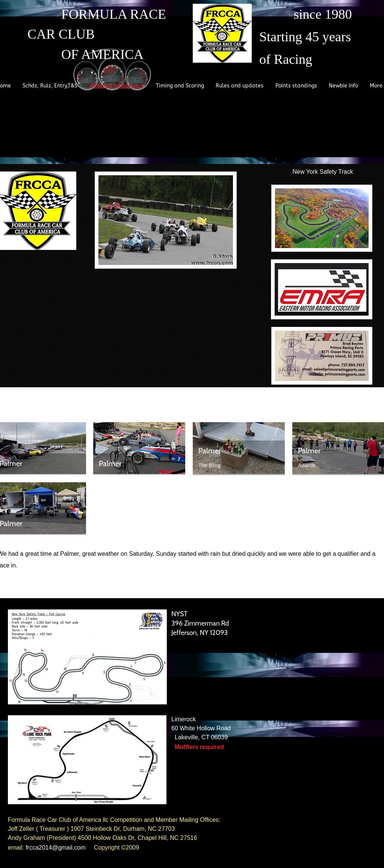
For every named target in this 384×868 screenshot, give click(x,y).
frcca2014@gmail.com (55, 848)
